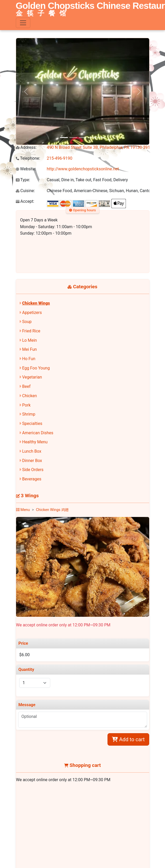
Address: (26, 147)
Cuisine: (25, 191)
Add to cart (128, 739)
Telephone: (28, 158)
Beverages (32, 479)
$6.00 (24, 655)
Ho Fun (29, 359)
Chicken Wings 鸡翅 (52, 510)
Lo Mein (29, 340)
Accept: (25, 201)
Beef (26, 386)
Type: (23, 180)
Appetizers (32, 313)
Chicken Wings (36, 303)
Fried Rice (31, 331)
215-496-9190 (60, 158)
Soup (27, 322)
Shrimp (29, 414)
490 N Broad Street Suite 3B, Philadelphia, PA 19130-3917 (100, 147)
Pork (26, 405)
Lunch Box (32, 451)
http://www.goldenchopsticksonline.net (83, 169)
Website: (26, 169)
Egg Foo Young (36, 368)
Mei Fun (29, 349)
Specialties (32, 423)
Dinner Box (32, 461)
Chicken (29, 396)
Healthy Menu (35, 442)
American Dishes (38, 433)
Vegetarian (32, 377)
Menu (23, 510)
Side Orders (33, 470)
